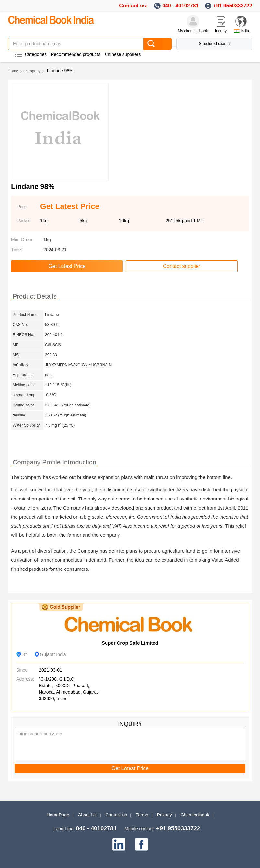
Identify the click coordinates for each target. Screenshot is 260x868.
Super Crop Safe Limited (130, 643)
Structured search (215, 44)
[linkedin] (119, 844)
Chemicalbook (195, 815)
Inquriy (221, 31)
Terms (142, 815)
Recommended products (76, 54)
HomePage (58, 815)
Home (13, 71)
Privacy (164, 815)
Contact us (116, 815)
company (33, 71)
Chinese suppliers (123, 54)
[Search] (157, 44)
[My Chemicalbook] (193, 21)
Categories (36, 54)
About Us (87, 815)
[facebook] (141, 844)
